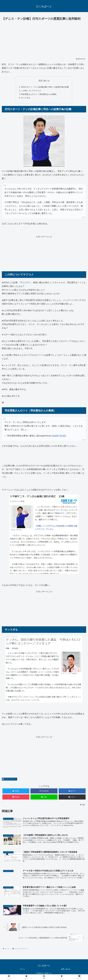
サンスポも (26, 98)
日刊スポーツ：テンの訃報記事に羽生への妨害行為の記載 (45, 87)
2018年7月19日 (59, 436)
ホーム (22, 970)
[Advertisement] (44, 38)
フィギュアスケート (10, 779)
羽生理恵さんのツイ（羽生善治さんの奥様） (39, 94)
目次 (41, 81)
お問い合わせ (66, 970)
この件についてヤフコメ (31, 91)
